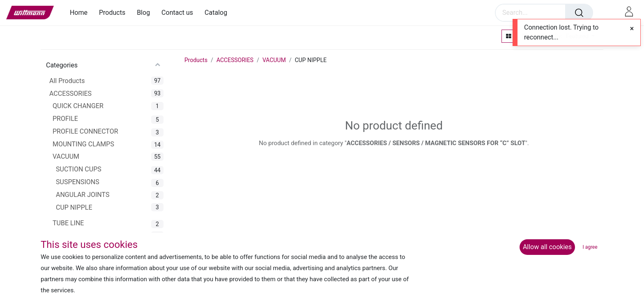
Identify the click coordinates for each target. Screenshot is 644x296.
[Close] (632, 29)
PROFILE (65, 119)
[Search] (579, 13)
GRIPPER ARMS (76, 249)
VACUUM (66, 156)
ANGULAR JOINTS (83, 195)
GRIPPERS (68, 236)
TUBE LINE (68, 223)
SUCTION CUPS (79, 169)
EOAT (57, 265)
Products (196, 60)
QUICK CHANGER (78, 106)
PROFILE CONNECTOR (85, 131)
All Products (67, 81)
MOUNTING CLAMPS (83, 144)
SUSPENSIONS (78, 182)
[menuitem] (82, 13)
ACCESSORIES (70, 94)
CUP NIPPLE (74, 207)
